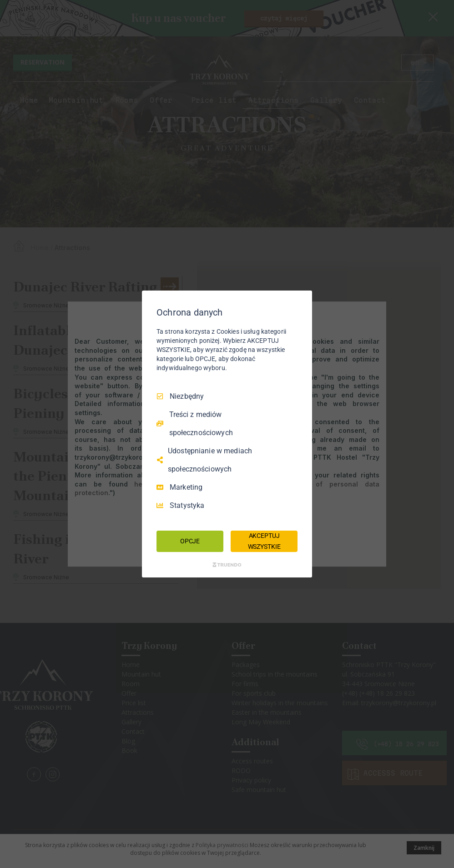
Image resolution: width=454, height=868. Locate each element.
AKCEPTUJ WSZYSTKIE (264, 541)
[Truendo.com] (227, 565)
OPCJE (190, 541)
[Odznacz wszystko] (301, 302)
